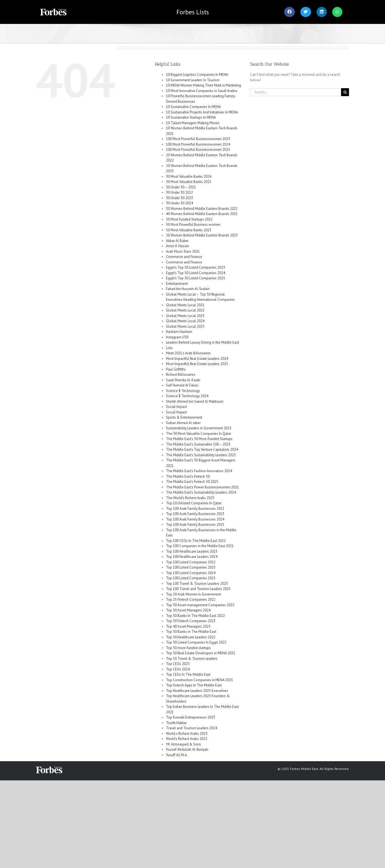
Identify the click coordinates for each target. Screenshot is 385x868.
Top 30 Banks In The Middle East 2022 (195, 616)
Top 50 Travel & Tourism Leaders (192, 659)
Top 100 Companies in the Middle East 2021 (200, 546)
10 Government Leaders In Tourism (193, 80)
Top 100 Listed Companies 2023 (191, 567)
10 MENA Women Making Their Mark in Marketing (203, 85)
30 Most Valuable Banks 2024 (189, 176)
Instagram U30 (177, 337)
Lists (193, 12)
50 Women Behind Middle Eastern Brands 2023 (202, 235)
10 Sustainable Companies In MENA (193, 107)
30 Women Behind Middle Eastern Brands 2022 (202, 209)
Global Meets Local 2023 (185, 316)
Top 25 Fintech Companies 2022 (191, 599)
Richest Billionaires (181, 375)
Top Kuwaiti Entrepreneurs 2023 (191, 717)
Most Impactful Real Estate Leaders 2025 (197, 364)
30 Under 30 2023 (179, 198)
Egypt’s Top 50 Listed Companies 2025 (196, 278)
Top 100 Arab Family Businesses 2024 (195, 519)
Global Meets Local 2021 (185, 305)
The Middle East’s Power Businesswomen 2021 (202, 487)
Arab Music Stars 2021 (183, 251)
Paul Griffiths (176, 369)
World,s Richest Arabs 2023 (187, 734)
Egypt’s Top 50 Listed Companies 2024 (196, 273)
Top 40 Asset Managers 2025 (188, 626)
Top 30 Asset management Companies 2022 (200, 605)
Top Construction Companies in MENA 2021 (200, 680)
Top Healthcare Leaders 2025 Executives (197, 691)
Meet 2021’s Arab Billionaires (188, 353)
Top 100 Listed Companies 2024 (191, 573)
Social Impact (176, 407)
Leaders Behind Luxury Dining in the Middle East (203, 342)
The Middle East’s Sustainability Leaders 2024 (201, 492)
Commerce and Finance (184, 257)
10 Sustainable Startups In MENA (191, 117)
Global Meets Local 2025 (185, 326)
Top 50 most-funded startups (188, 648)
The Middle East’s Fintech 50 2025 (192, 482)
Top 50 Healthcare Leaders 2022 (191, 637)
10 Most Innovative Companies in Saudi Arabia (202, 91)
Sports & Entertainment (184, 417)
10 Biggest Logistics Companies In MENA (197, 75)
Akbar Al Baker (177, 241)
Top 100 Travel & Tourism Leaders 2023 (197, 584)
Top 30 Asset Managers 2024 (188, 610)
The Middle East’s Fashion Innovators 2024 (199, 471)
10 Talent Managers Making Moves (193, 123)
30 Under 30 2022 (179, 192)
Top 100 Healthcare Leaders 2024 (192, 557)
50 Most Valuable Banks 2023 (189, 230)
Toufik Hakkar (176, 723)
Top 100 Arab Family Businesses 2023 (195, 514)
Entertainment (177, 284)
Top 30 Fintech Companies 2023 (191, 621)
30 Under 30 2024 (179, 203)
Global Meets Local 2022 (185, 310)
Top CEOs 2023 (178, 664)
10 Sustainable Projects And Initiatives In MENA (202, 112)
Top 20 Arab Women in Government (193, 594)
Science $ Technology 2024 (187, 396)
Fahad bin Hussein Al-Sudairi (188, 289)
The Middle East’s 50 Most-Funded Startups (199, 439)
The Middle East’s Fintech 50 (188, 476)
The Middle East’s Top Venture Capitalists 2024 (202, 450)
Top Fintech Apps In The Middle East (194, 685)
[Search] (345, 92)
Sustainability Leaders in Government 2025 (199, 428)
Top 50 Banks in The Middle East (191, 632)
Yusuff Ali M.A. (177, 755)
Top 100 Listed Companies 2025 (191, 578)
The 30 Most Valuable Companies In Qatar (199, 434)
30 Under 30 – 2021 (181, 187)
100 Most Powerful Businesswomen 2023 (198, 139)
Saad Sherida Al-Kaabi (183, 380)
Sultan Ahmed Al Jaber (183, 423)
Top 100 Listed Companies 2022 (191, 562)
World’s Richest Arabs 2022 (187, 739)
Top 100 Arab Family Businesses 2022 (195, 509)
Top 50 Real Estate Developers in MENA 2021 (201, 653)
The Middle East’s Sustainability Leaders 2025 (201, 455)
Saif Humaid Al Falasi (182, 385)
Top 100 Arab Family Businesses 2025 (195, 525)
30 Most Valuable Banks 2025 (189, 182)
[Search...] (296, 92)
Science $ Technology (183, 391)
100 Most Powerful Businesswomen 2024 (198, 144)
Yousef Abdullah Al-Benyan (187, 749)
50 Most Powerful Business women (193, 225)
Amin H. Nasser (178, 246)
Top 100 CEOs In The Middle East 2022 (196, 541)
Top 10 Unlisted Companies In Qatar (194, 503)
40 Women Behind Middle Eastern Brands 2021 (202, 214)
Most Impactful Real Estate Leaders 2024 (197, 359)
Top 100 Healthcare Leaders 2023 (192, 551)
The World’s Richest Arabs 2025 (190, 498)
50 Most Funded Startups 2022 (189, 219)
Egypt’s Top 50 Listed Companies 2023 (196, 267)
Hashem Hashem (179, 332)
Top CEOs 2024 (178, 669)
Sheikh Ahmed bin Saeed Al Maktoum (195, 401)
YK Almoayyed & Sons (183, 744)
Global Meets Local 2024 (185, 321)
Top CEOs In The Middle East (188, 674)
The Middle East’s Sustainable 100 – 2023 (198, 444)
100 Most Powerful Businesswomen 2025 (198, 150)
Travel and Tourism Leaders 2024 (192, 728)
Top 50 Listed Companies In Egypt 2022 (196, 642)
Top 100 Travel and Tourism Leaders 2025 (198, 589)
